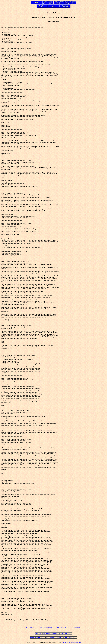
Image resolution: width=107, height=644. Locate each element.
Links (65, 637)
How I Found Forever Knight (50, 634)
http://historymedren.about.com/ (72, 643)
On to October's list (61, 627)
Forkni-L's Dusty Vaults (36, 637)
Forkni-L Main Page (65, 634)
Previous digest (30, 627)
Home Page (38, 634)
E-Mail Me (71, 637)
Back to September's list (46, 627)
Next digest (77, 627)
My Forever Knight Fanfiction (53, 637)
